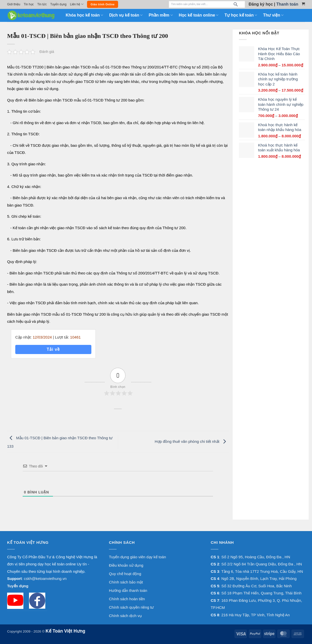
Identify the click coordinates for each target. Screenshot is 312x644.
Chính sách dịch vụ (125, 616)
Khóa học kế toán (84, 15)
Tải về (53, 349)
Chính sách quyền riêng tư (131, 607)
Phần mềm (161, 15)
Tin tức (42, 4)
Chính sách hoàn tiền (127, 599)
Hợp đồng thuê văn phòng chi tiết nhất (192, 441)
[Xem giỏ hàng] (303, 4)
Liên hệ (77, 4)
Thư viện (273, 15)
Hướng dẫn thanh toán (128, 590)
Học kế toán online (199, 15)
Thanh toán (287, 4)
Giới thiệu (14, 4)
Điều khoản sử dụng (126, 565)
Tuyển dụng (59, 4)
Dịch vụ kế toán (126, 15)
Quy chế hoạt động (125, 574)
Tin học (29, 4)
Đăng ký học (261, 4)
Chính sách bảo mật (126, 582)
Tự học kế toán (241, 15)
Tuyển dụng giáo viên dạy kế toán (137, 557)
